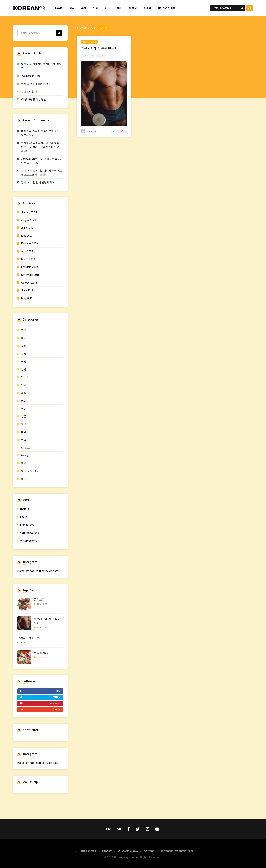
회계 (24, 479)
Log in (24, 517)
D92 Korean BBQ (31, 76)
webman (91, 131)
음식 (24, 393)
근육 (85, 56)
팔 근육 (100, 56)
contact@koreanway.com (177, 851)
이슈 (72, 8)
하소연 (25, 455)
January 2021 (29, 212)
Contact (149, 851)
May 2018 (27, 298)
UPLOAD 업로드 (167, 8)
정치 (24, 424)
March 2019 (28, 259)
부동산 (25, 338)
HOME (59, 8)
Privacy (107, 851)
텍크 (24, 440)
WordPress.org (29, 541)
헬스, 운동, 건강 (89, 42)
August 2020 (29, 220)
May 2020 (27, 236)
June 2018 (27, 290)
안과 (24, 369)
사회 (119, 8)
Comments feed (30, 533)
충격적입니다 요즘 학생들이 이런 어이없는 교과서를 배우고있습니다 (41, 147)
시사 (107, 8)
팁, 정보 (133, 8)
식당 (24, 361)
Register (25, 509)
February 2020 (30, 244)
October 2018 (29, 283)
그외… (24, 330)
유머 (84, 8)
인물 (95, 8)
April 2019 (27, 251)
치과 (24, 432)
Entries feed (27, 525)
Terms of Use (87, 851)
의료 (24, 401)
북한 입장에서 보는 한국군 (36, 84)
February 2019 (30, 267)
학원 (24, 463)
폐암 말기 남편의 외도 (42, 182)
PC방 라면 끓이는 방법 (34, 99)
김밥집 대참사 (29, 92)
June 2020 (27, 228)
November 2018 (30, 275)
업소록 (147, 8)
